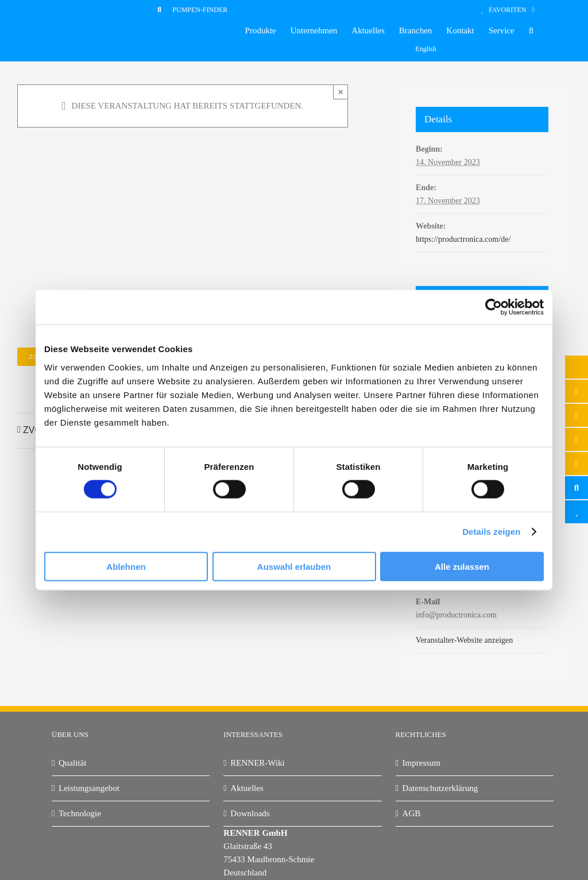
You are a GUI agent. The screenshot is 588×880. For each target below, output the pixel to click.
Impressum (422, 763)
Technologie (80, 813)
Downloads (250, 813)
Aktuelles (247, 788)
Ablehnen (126, 566)
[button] (531, 31)
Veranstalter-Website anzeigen (464, 640)
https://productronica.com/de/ (463, 239)
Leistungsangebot (89, 788)
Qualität (72, 763)
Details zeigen (491, 532)
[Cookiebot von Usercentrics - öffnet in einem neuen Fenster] (494, 307)
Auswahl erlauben (294, 566)
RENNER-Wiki (257, 763)
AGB (412, 813)
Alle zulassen (462, 566)
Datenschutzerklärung (440, 788)
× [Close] (341, 92)
